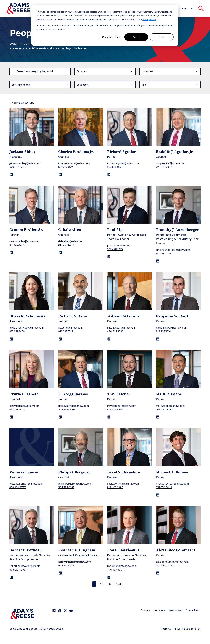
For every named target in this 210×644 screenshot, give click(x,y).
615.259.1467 (66, 245)
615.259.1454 (17, 409)
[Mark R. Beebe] (178, 369)
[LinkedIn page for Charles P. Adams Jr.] (60, 175)
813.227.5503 (115, 409)
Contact (145, 610)
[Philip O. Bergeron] (81, 447)
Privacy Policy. (149, 19)
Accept (136, 37)
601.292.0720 (66, 167)
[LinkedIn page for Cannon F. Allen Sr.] (11, 253)
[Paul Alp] (129, 205)
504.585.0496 (67, 409)
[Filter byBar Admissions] (40, 85)
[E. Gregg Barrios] (81, 369)
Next (118, 584)
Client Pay (192, 610)
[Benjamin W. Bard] (178, 291)
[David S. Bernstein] (129, 447)
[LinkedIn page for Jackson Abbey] (11, 175)
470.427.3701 (115, 570)
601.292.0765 (164, 565)
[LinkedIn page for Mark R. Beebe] (158, 417)
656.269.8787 (18, 487)
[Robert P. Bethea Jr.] (32, 525)
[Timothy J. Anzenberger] (178, 205)
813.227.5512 (66, 331)
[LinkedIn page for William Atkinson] (109, 339)
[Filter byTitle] (170, 85)
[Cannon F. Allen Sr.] (32, 205)
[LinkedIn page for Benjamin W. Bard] (158, 339)
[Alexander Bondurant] (178, 525)
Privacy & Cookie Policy (188, 629)
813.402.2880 (115, 487)
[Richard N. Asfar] (81, 291)
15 (110, 584)
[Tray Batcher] (129, 369)
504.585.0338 (66, 487)
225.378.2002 (164, 167)
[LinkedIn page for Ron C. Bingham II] (109, 577)
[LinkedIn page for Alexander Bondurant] (158, 573)
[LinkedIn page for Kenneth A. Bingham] (60, 573)
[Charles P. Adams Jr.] (81, 127)
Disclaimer (166, 629)
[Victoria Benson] (32, 447)
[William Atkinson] (129, 291)
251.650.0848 (164, 487)
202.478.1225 (115, 249)
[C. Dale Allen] (81, 205)
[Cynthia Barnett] (32, 369)
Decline (162, 37)
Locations (160, 610)
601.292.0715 (164, 254)
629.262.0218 (17, 167)
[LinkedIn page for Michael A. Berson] (158, 495)
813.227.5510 (163, 331)
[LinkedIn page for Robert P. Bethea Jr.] (11, 577)
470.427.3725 (115, 331)
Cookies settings (111, 37)
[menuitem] (186, 8)
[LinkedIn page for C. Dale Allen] (60, 253)
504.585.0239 (115, 167)
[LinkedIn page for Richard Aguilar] (109, 175)
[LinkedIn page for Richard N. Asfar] (60, 339)
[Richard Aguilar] (129, 127)
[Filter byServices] (105, 71)
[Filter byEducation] (105, 85)
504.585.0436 (164, 409)
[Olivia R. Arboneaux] (32, 291)
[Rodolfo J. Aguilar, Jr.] (178, 127)
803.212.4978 (17, 570)
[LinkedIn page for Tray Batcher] (109, 417)
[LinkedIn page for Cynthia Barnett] (11, 417)
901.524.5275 (17, 245)
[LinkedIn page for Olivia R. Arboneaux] (11, 339)
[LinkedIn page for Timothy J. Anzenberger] (158, 261)
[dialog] (105, 25)
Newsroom (176, 610)
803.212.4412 (66, 565)
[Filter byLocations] (170, 71)
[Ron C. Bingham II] (129, 525)
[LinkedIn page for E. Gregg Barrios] (60, 417)
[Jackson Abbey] (32, 127)
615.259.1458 (17, 331)
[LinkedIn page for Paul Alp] (109, 257)
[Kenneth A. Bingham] (81, 525)
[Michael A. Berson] (178, 447)
